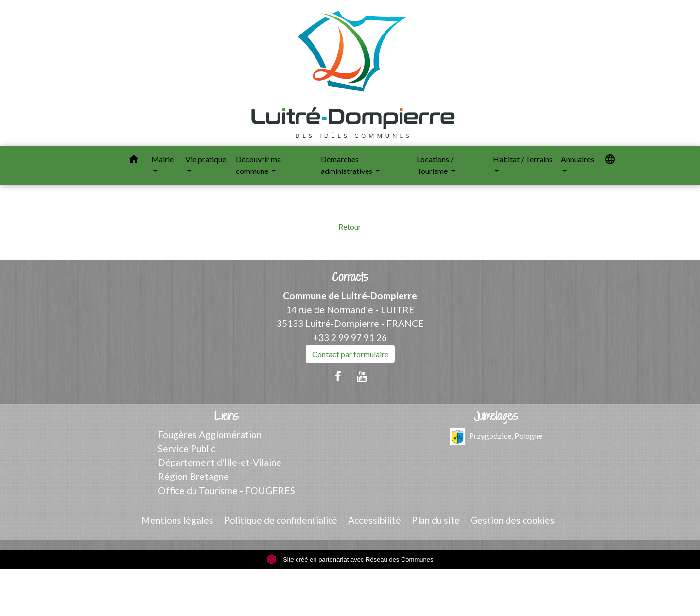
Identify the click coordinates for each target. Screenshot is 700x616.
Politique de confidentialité (281, 520)
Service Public (187, 449)
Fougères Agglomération (210, 435)
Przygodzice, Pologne (496, 436)
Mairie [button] (162, 159)
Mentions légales (177, 520)
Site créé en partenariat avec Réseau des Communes (350, 559)
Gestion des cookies (513, 520)
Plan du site (436, 520)
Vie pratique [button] (206, 159)
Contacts (350, 277)
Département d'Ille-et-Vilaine (220, 462)
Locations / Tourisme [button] (435, 165)
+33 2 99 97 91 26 (350, 337)
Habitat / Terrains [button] (523, 159)
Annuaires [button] (577, 159)
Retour (350, 227)
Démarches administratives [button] (347, 165)
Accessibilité (375, 520)
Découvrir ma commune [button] (258, 165)
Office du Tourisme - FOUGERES (227, 490)
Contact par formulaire (350, 354)
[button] (134, 161)
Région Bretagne (193, 476)
